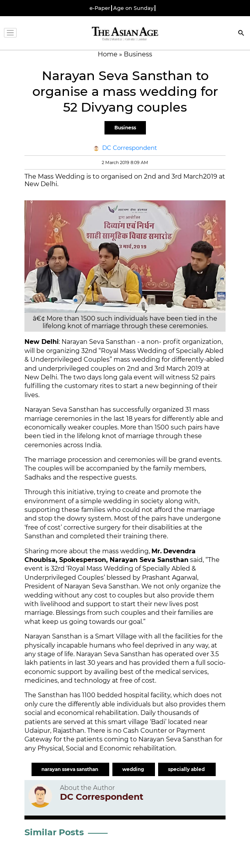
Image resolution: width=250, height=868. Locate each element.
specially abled (187, 769)
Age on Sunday (133, 8)
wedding (134, 769)
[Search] (241, 34)
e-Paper (100, 8)
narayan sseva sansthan (70, 769)
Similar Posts (54, 832)
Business (125, 128)
